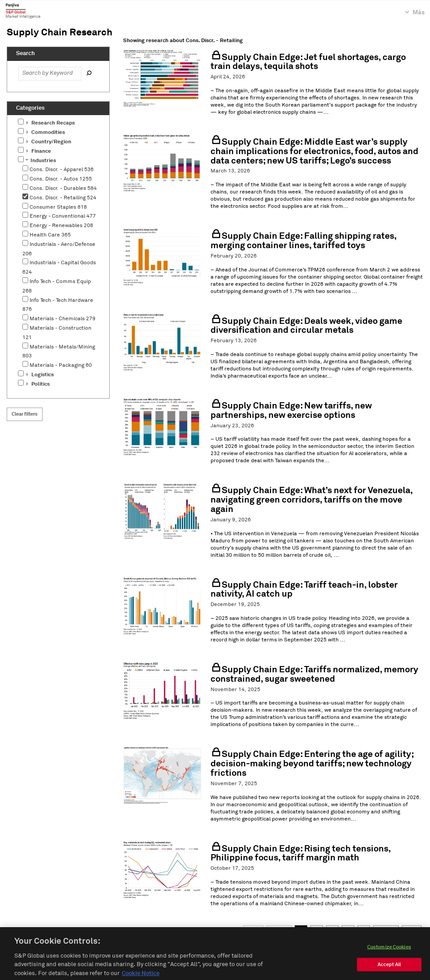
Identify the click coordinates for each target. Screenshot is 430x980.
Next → (386, 930)
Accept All (389, 971)
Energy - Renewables (61, 226)
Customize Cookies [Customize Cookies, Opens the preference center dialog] (389, 954)
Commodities (46, 133)
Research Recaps (51, 123)
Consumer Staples (58, 207)
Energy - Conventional (63, 216)
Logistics (40, 375)
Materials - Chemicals (62, 319)
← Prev (279, 930)
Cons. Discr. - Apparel (62, 170)
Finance (39, 151)
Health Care (50, 235)
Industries (41, 161)
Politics (38, 384)
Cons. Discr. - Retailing (63, 198)
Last (412, 930)
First (253, 930)
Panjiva (23, 11)
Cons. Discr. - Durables (63, 189)
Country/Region (49, 142)
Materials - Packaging (61, 365)
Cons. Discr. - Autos (61, 179)
